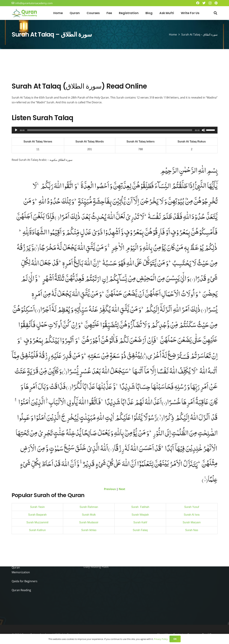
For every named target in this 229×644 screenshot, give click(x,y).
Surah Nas (192, 530)
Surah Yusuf (192, 507)
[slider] (110, 130)
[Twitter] (204, 3)
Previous (111, 489)
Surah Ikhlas (89, 530)
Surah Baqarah (37, 515)
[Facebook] (198, 3)
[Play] (16, 130)
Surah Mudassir (89, 522)
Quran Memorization (24, 572)
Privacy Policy (159, 639)
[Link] (25, 13)
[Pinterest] (216, 3)
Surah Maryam (192, 522)
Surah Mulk (89, 515)
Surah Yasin (37, 507)
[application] (115, 130)
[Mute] (203, 130)
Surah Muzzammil (37, 522)
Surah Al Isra (192, 515)
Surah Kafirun (37, 530)
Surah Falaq (140, 530)
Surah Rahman (89, 507)
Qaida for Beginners (24, 581)
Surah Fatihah (140, 507)
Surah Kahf (140, 522)
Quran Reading (21, 590)
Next (122, 489)
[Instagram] (210, 3)
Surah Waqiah (140, 515)
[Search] (215, 13)
